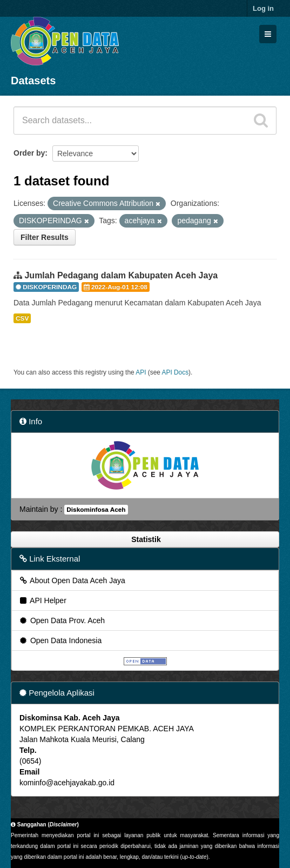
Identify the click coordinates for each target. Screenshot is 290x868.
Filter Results (45, 237)
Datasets (33, 81)
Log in (263, 8)
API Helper (42, 600)
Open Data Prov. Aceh (62, 620)
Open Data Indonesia (60, 640)
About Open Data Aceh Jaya (72, 580)
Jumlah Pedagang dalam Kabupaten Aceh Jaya (121, 275)
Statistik (145, 539)
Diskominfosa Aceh (96, 510)
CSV (22, 318)
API (141, 372)
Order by (29, 153)
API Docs (176, 372)
